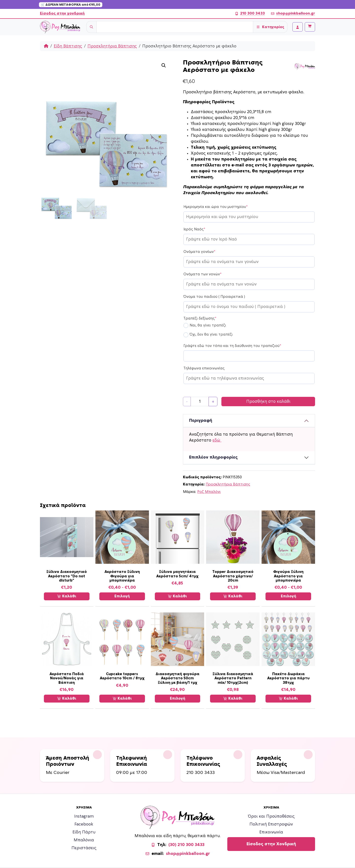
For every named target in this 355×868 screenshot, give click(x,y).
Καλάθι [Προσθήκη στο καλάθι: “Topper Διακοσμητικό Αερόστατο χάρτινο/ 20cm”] (233, 596)
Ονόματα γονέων (199, 252)
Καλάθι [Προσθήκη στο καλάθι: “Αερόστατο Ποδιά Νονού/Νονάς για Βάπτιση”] (67, 699)
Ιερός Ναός (194, 229)
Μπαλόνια (84, 840)
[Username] (175, 27)
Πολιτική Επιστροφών (271, 824)
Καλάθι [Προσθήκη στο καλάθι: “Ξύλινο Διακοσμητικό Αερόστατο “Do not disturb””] (67, 596)
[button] (164, 65)
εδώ (217, 440)
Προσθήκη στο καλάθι (268, 402)
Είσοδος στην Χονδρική (271, 844)
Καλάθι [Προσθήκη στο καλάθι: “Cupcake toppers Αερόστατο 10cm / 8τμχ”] (122, 699)
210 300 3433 (250, 14)
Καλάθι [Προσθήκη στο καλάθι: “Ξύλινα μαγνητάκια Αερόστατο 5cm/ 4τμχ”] (177, 596)
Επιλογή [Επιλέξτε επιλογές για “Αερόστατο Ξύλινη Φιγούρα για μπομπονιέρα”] (122, 596)
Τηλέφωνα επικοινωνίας (204, 368)
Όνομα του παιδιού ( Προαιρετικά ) (214, 297)
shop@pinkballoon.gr (293, 14)
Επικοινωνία (271, 832)
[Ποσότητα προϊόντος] (200, 402)
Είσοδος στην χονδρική (62, 13)
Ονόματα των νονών (203, 274)
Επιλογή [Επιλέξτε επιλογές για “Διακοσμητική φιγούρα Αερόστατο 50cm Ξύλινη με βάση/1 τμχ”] (177, 698)
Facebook (84, 824)
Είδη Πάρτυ (84, 832)
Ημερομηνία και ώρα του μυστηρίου (216, 207)
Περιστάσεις (84, 848)
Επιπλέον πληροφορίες (213, 457)
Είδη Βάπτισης (68, 46)
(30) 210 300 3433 (186, 845)
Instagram (84, 816)
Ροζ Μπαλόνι (209, 492)
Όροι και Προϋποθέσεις (271, 816)
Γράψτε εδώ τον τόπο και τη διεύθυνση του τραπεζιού (232, 346)
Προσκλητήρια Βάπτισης (112, 46)
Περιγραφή (201, 421)
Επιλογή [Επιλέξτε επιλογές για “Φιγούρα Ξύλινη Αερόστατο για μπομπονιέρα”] (288, 596)
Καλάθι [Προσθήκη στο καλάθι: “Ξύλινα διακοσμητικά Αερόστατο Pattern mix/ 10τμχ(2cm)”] (233, 699)
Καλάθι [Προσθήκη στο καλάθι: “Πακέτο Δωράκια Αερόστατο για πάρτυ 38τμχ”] (288, 699)
